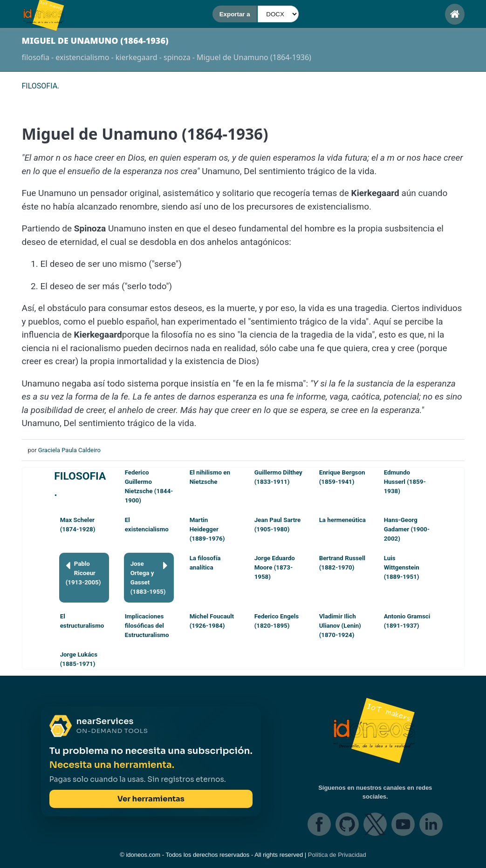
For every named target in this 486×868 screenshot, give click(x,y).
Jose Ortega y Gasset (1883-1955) (149, 577)
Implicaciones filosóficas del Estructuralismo (147, 626)
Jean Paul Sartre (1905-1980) (278, 525)
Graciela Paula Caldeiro (69, 450)
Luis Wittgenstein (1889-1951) (402, 567)
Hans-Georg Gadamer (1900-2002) (407, 529)
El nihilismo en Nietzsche (210, 477)
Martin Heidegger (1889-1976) (207, 529)
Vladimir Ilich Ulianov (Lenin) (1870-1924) (340, 626)
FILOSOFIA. (80, 484)
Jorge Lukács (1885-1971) (79, 659)
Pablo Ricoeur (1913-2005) (83, 573)
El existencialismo (147, 525)
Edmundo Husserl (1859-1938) (405, 482)
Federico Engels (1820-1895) (277, 621)
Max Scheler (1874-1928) (78, 525)
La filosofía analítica (205, 563)
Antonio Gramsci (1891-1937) (407, 621)
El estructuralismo (82, 621)
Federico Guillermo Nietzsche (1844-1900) (149, 486)
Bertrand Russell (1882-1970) (342, 563)
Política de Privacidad (337, 855)
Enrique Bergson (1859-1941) (342, 477)
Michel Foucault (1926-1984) (212, 621)
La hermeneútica (342, 520)
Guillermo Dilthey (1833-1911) (278, 477)
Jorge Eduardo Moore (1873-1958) (275, 567)
